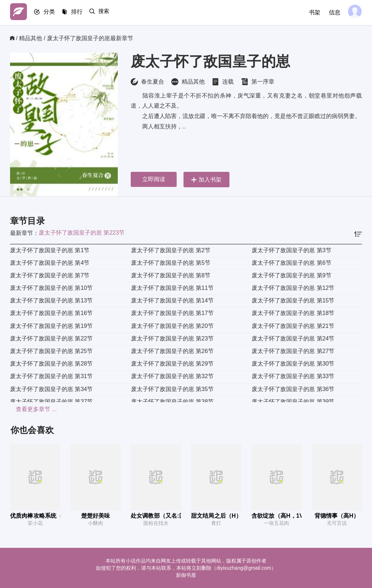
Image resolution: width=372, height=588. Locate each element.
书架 (312, 12)
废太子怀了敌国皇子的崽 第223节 (82, 233)
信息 (333, 12)
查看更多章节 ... (31, 409)
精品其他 (31, 38)
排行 (82, 13)
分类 (52, 13)
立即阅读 (154, 179)
